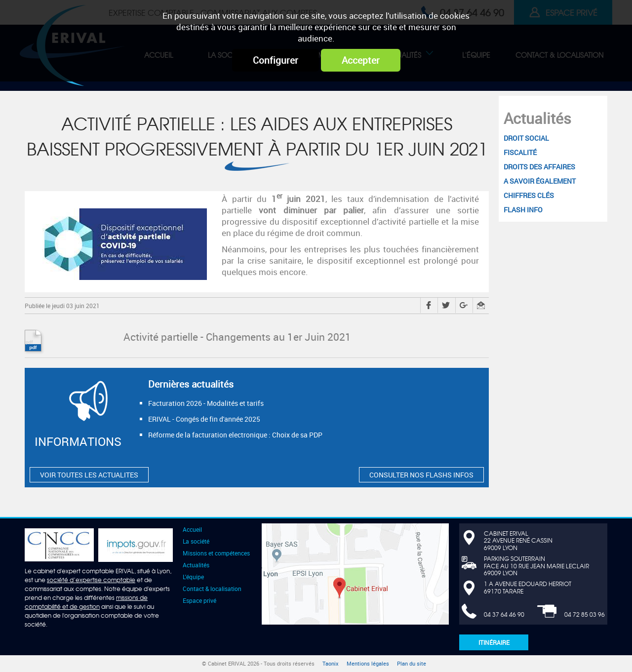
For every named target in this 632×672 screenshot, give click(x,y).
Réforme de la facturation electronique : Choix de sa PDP (235, 435)
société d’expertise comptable (91, 580)
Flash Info (523, 210)
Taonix (331, 664)
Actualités (537, 118)
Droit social (526, 138)
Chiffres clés (529, 195)
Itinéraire (494, 642)
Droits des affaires (539, 167)
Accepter (361, 60)
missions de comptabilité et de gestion (86, 602)
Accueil (192, 529)
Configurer (276, 60)
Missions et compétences (216, 553)
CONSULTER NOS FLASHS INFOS (421, 475)
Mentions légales (368, 664)
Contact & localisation (212, 589)
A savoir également (540, 181)
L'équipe (193, 577)
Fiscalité (520, 152)
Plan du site (412, 664)
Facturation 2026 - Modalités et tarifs (206, 403)
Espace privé (199, 600)
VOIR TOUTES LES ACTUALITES (89, 475)
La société (196, 541)
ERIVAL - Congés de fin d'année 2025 (204, 419)
